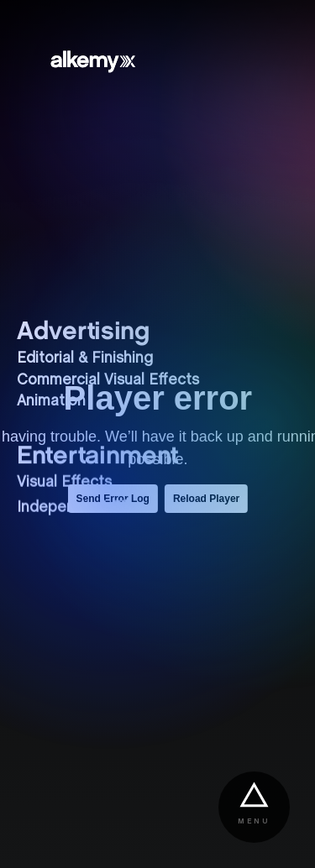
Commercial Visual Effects (108, 381)
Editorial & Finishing (85, 359)
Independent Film (79, 507)
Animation (51, 402)
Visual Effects (64, 481)
